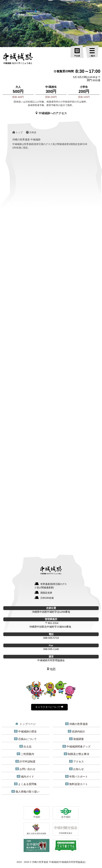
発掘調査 (77, 739)
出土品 (25, 746)
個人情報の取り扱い (25, 792)
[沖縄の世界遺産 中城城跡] (18, 59)
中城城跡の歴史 (25, 731)
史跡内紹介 (77, 731)
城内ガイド (25, 777)
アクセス (77, 761)
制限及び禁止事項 (77, 754)
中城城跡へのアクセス (51, 113)
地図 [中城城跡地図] (51, 669)
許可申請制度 (25, 761)
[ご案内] (92, 53)
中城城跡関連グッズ (77, 746)
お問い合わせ (25, 769)
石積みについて (25, 739)
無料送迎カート (77, 784)
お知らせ (77, 769)
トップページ (26, 724)
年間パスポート (77, 777)
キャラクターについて (49, 707)
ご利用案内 (25, 754)
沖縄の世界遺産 (77, 724)
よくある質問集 (25, 784)
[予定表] (77, 53)
